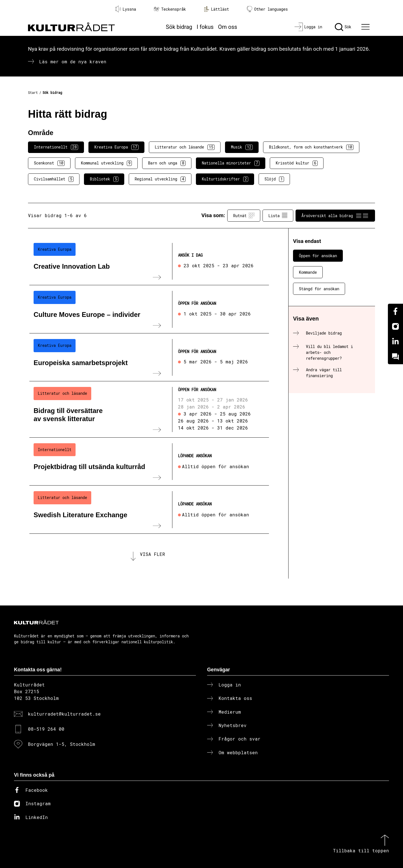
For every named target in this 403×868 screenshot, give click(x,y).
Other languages (267, 9)
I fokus (205, 27)
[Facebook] (395, 311)
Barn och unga (167, 163)
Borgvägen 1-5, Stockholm (62, 744)
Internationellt (56, 147)
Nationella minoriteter (231, 163)
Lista (278, 215)
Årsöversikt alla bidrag (335, 215)
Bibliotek (104, 179)
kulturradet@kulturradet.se (64, 714)
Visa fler (153, 554)
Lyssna (126, 9)
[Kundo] (395, 357)
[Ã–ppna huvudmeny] (366, 27)
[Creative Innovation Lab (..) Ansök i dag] (149, 261)
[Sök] (343, 27)
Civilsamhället (54, 179)
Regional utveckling (160, 179)
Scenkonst (49, 163)
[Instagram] (395, 326)
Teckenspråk (170, 9)
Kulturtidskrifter (225, 179)
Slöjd (274, 179)
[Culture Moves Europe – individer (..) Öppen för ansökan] (149, 309)
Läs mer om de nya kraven (73, 61)
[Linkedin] (395, 342)
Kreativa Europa (116, 147)
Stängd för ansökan (319, 289)
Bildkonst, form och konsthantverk (311, 147)
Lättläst (216, 9)
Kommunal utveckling (106, 163)
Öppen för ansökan (318, 256)
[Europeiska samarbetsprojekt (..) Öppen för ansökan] (149, 358)
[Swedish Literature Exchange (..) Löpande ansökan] (149, 510)
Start (33, 92)
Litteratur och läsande (185, 147)
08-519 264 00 (46, 729)
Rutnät (244, 215)
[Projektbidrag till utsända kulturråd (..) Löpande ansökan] (149, 462)
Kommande (308, 272)
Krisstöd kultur (297, 163)
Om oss (228, 27)
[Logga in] (308, 27)
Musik (242, 147)
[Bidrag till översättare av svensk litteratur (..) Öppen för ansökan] (149, 409)
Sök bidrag (179, 27)
